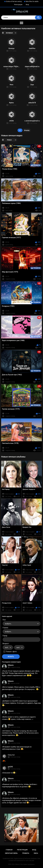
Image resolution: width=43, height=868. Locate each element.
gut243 (10, 767)
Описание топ (9, 773)
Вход (27, 5)
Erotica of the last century (14, 1)
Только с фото (11, 652)
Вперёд (27, 130)
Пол (4, 620)
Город (5, 636)
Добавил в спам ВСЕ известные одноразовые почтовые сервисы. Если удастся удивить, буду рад (21, 703)
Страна (5, 628)
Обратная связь (11, 853)
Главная (9, 850)
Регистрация (18, 5)
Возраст (6, 644)
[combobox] (22, 624)
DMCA (36, 853)
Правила (26, 853)
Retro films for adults (32, 1)
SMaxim (11, 665)
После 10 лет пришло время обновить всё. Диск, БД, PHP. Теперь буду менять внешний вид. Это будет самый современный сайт (21, 673)
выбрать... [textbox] (9, 624)
